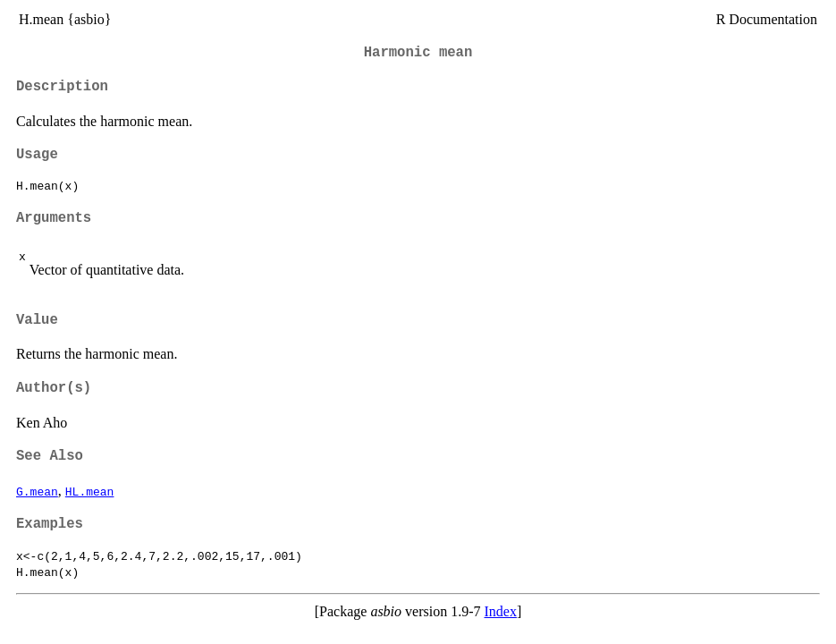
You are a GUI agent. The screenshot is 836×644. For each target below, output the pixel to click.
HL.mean (90, 491)
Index (500, 611)
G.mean (37, 491)
